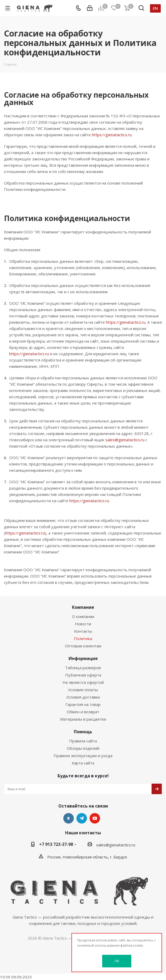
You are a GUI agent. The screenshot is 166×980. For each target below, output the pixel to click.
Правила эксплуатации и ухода (83, 756)
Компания (83, 607)
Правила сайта (83, 741)
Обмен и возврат (83, 712)
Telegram (82, 818)
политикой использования (98, 945)
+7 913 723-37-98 (56, 844)
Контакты (83, 631)
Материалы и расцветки (83, 719)
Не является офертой (83, 682)
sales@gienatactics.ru (125, 440)
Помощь (83, 732)
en (155, 8)
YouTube (95, 818)
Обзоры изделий (83, 748)
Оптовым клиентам (83, 646)
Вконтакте (69, 818)
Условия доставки (83, 697)
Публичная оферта (83, 675)
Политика (83, 638)
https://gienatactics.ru (112, 135)
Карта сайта (83, 763)
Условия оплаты (83, 690)
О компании (83, 616)
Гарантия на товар (83, 704)
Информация (83, 658)
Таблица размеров (83, 668)
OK (117, 961)
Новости (83, 624)
